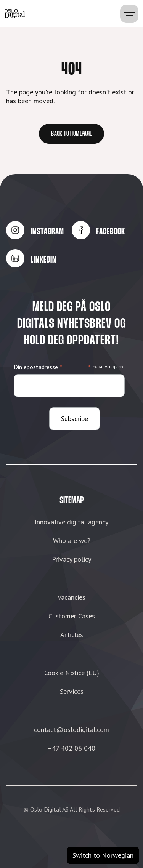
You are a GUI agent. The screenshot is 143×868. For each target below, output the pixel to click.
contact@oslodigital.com (71, 729)
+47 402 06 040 (72, 748)
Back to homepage (71, 134)
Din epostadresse (38, 367)
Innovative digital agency (71, 522)
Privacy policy (71, 559)
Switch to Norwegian (103, 855)
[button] (129, 14)
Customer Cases (72, 616)
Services (72, 691)
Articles (72, 635)
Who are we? (72, 540)
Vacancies (71, 597)
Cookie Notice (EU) (72, 673)
